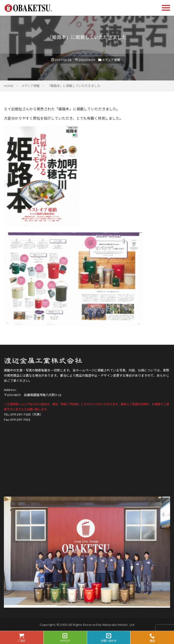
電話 (152, 638)
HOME (9, 86)
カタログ (65, 638)
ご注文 (22, 638)
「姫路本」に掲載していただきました (74, 86)
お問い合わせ (109, 638)
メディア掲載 (111, 60)
